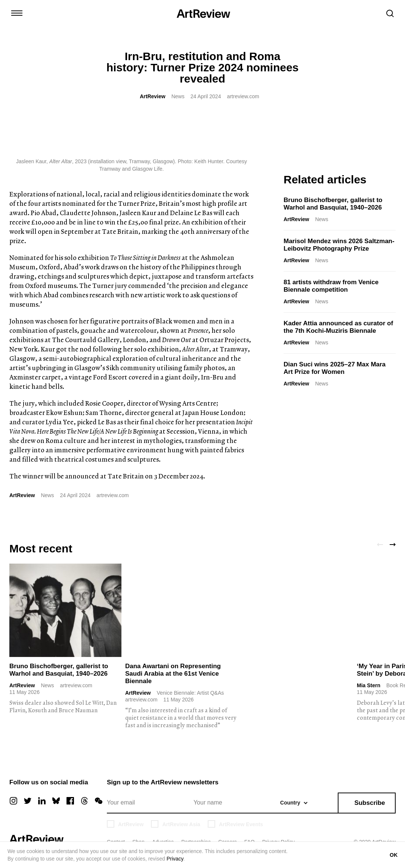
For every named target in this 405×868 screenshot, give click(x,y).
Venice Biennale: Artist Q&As (190, 693)
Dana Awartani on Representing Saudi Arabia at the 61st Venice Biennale (173, 674)
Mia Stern (369, 685)
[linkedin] (42, 801)
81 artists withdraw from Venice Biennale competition (331, 286)
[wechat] (99, 801)
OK (394, 855)
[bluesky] (56, 801)
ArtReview (152, 96)
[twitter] (28, 801)
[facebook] (70, 801)
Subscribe (370, 803)
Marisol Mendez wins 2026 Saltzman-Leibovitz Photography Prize (339, 245)
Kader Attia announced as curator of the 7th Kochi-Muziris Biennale (338, 327)
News (178, 96)
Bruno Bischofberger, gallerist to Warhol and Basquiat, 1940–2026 (333, 204)
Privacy (175, 859)
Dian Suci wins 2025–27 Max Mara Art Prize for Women (335, 368)
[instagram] (13, 801)
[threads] (84, 801)
